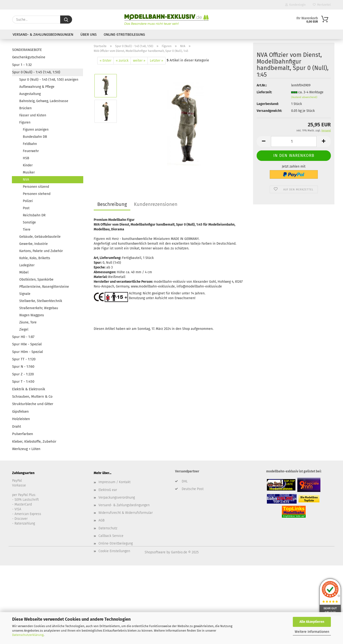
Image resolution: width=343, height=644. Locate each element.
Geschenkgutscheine (29, 57)
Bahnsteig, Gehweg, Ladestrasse (44, 101)
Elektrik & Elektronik (29, 389)
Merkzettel (322, 5)
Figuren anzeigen (36, 130)
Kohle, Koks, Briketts (35, 258)
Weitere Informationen (312, 632)
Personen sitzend (36, 187)
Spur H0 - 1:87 (23, 337)
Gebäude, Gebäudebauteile (40, 237)
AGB (101, 520)
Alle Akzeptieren (312, 622)
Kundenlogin (295, 5)
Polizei (28, 201)
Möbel (24, 272)
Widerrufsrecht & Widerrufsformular (126, 513)
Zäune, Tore (28, 322)
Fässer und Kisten (33, 115)
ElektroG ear (108, 490)
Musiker (29, 172)
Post (26, 208)
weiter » (139, 61)
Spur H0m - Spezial (27, 352)
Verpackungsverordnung (117, 498)
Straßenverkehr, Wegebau (39, 308)
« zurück (122, 61)
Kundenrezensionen (156, 204)
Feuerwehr (31, 151)
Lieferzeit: (264, 92)
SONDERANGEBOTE (27, 50)
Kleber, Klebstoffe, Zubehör (34, 441)
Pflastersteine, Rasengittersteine (44, 287)
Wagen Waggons (32, 315)
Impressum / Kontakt (115, 482)
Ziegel (24, 329)
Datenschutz (108, 528)
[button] (264, 141)
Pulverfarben (23, 434)
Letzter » (157, 61)
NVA (26, 180)
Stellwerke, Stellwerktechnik (41, 301)
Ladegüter (27, 265)
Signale (25, 294)
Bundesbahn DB (35, 137)
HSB (26, 158)
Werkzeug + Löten (26, 449)
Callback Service (111, 536)
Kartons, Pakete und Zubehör (41, 251)
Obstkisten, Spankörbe (36, 280)
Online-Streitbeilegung (124, 35)
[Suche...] (66, 20)
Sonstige (29, 222)
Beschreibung (112, 204)
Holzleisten (21, 419)
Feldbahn (30, 144)
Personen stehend (37, 194)
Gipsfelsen (20, 411)
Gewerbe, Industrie (34, 244)
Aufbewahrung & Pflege (37, 87)
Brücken (25, 108)
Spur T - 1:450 (23, 381)
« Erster (105, 61)
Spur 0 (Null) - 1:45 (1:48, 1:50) (36, 72)
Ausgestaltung (30, 94)
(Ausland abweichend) (304, 97)
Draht (17, 426)
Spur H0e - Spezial (27, 344)
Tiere (27, 230)
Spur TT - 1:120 (24, 359)
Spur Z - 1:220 (23, 374)
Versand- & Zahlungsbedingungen (43, 35)
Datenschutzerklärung (28, 635)
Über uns (88, 35)
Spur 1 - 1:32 (22, 65)
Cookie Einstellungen (114, 551)
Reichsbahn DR (34, 215)
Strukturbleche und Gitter (33, 404)
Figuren (25, 122)
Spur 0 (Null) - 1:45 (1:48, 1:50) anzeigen (49, 80)
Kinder (28, 165)
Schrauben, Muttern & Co (32, 396)
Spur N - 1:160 (23, 367)
